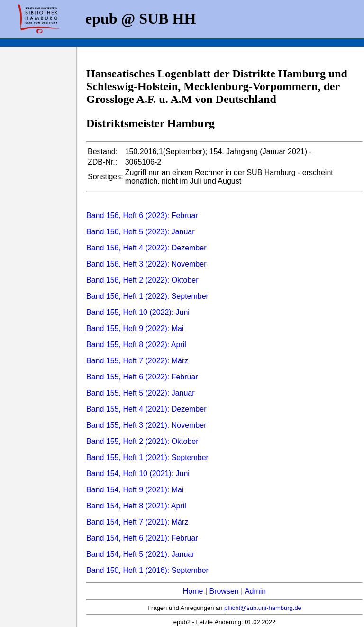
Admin (255, 591)
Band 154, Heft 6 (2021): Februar (142, 538)
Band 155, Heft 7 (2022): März (137, 361)
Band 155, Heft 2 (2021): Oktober (142, 441)
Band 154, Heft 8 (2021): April (136, 506)
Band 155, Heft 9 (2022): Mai (135, 328)
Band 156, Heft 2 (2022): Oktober (142, 280)
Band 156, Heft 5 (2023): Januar (141, 232)
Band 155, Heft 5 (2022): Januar (141, 393)
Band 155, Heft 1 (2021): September (147, 457)
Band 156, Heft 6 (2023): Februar (142, 216)
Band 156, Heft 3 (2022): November (146, 264)
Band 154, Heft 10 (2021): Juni (138, 474)
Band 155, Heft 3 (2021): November (146, 425)
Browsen (224, 591)
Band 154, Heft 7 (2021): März (137, 522)
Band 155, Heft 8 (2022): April (136, 345)
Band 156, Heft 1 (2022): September (147, 296)
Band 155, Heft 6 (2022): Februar (142, 377)
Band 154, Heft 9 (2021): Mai (135, 490)
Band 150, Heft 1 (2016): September (147, 570)
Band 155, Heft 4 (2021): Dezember (146, 409)
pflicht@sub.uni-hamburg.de (263, 608)
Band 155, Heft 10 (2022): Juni (138, 312)
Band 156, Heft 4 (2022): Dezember (146, 248)
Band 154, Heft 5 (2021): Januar (141, 554)
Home (193, 591)
